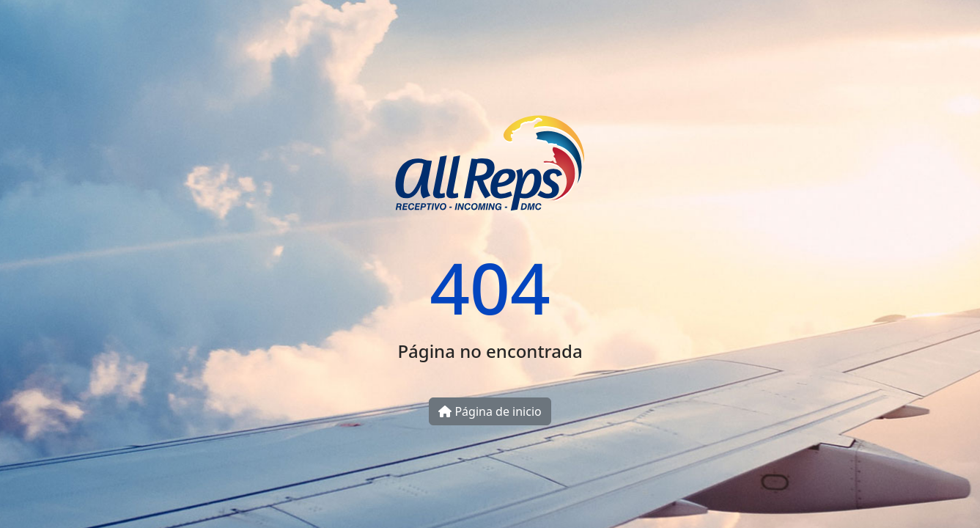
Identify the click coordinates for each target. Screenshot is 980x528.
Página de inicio (490, 411)
